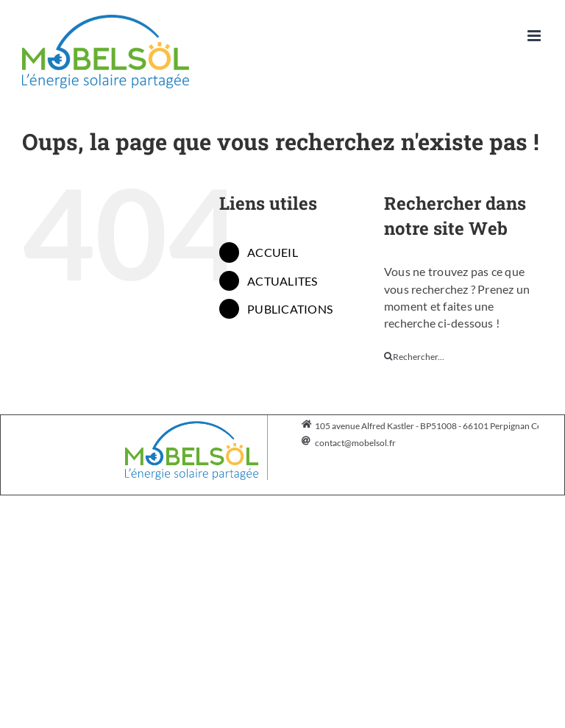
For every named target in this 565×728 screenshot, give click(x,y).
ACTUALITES (282, 281)
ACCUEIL (273, 252)
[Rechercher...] (463, 356)
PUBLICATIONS (290, 309)
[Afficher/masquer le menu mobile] (535, 36)
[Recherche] (388, 356)
